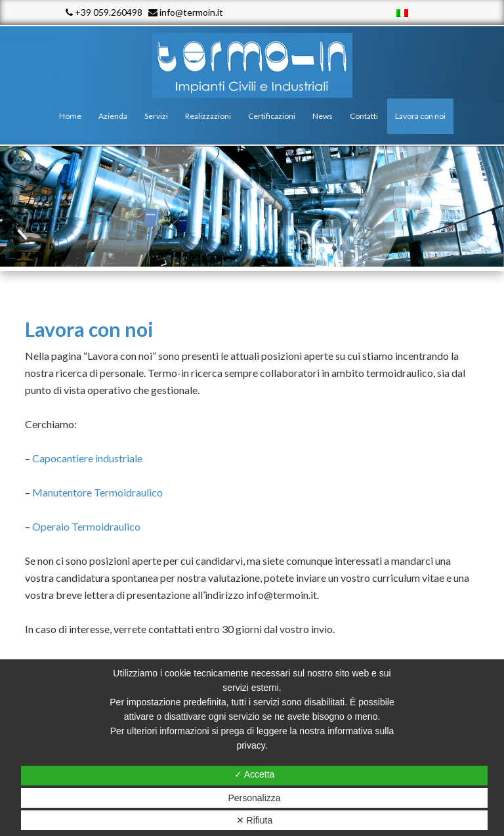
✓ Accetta (255, 774)
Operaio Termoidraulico (86, 526)
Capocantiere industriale (87, 458)
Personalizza (254, 798)
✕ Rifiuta (255, 820)
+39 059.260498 (104, 12)
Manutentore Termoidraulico (97, 492)
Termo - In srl (252, 66)
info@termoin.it (186, 12)
